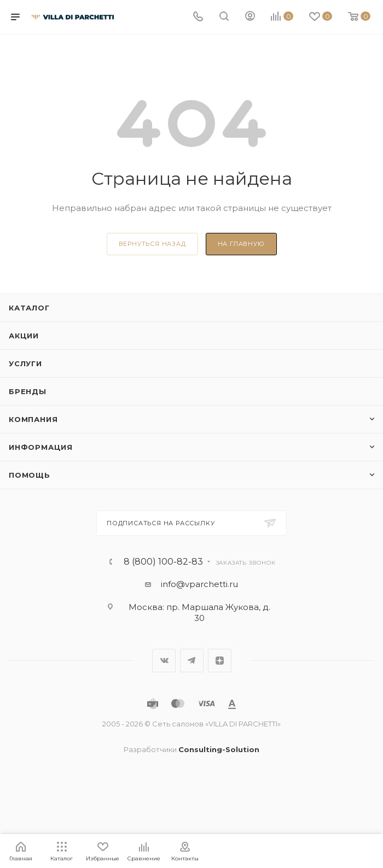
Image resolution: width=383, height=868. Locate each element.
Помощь (30, 475)
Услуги (25, 363)
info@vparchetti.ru (199, 584)
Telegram (192, 661)
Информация (41, 447)
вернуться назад (152, 244)
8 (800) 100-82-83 (163, 562)
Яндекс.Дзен (220, 661)
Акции (24, 336)
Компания (33, 419)
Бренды (28, 391)
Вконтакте (164, 661)
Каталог (29, 308)
